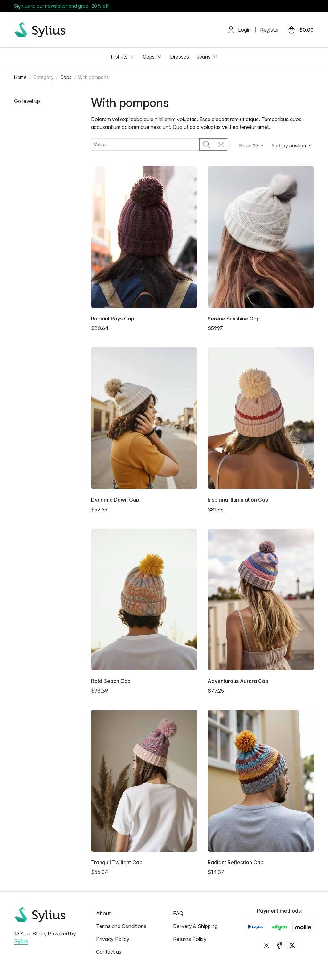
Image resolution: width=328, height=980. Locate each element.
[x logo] (292, 945)
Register (270, 30)
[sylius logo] (40, 30)
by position (289, 146)
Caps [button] (153, 57)
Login (244, 30)
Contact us (109, 952)
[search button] (207, 145)
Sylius (21, 941)
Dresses (180, 57)
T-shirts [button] (123, 57)
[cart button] (300, 30)
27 (249, 146)
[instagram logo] (266, 945)
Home (20, 77)
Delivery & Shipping (195, 926)
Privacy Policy (113, 939)
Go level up (27, 101)
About (103, 913)
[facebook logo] (279, 945)
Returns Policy (190, 939)
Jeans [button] (207, 57)
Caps (66, 77)
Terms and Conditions (121, 926)
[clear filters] (221, 145)
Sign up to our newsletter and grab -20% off (61, 6)
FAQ (178, 913)
